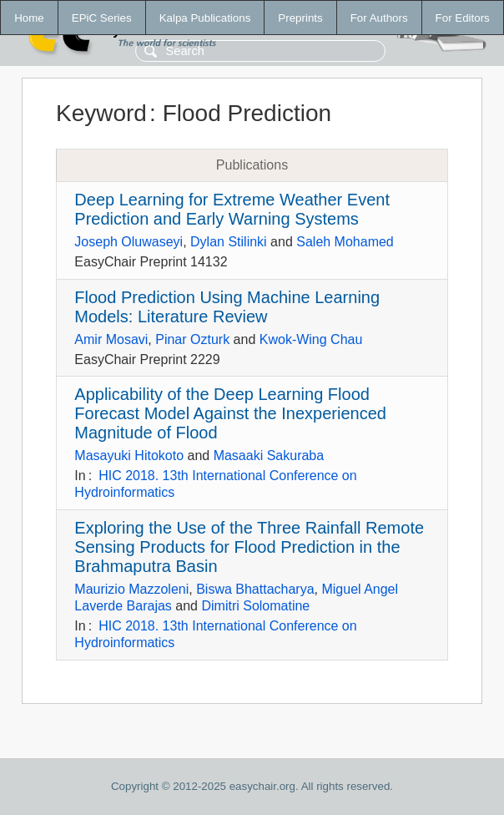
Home (29, 18)
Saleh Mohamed (345, 242)
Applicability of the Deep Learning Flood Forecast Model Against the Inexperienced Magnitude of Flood (230, 413)
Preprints (300, 18)
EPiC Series (102, 18)
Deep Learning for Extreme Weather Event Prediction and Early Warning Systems (232, 209)
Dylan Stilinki (229, 242)
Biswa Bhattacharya (255, 589)
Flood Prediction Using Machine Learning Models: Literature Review (227, 307)
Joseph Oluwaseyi (129, 242)
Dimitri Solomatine (255, 606)
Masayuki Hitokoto (129, 456)
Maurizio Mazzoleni (131, 589)
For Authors (379, 18)
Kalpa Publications (205, 18)
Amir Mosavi (111, 339)
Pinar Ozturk (192, 339)
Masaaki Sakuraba (269, 456)
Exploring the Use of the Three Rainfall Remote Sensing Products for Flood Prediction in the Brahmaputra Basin (249, 547)
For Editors (463, 18)
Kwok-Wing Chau (311, 339)
